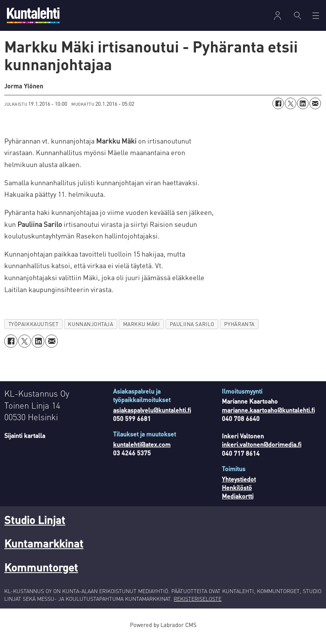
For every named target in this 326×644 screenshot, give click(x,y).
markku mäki (142, 332)
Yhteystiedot (239, 487)
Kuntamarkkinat (44, 551)
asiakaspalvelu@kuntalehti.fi (152, 418)
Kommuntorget (41, 575)
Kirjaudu (278, 16)
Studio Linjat (35, 527)
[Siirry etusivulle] (33, 15)
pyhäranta (239, 332)
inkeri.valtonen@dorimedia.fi (262, 452)
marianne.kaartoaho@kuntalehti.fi (268, 418)
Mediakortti (238, 504)
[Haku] (298, 15)
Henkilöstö (237, 495)
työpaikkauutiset (34, 332)
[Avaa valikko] (316, 16)
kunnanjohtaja (90, 332)
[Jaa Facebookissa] (278, 111)
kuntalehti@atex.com (142, 452)
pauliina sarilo (192, 332)
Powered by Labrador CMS (163, 632)
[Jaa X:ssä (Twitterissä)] (291, 111)
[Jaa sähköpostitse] (315, 111)
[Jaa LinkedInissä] (303, 111)
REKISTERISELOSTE (198, 606)
